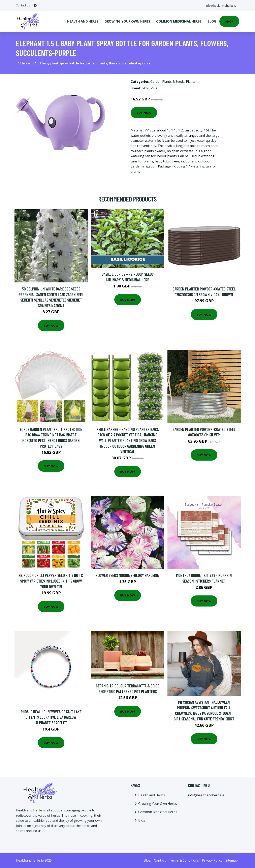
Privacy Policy (212, 860)
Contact (160, 860)
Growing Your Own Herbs (127, 21)
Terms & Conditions (184, 860)
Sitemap (232, 860)
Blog (212, 21)
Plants (191, 82)
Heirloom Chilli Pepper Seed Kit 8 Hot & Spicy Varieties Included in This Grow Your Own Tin (51, 581)
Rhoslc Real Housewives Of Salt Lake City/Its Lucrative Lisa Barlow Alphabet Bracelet (51, 717)
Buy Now (144, 113)
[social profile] (35, 5)
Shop (229, 21)
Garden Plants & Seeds (167, 82)
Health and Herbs (83, 21)
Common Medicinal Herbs (179, 21)
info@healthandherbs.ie (221, 5)
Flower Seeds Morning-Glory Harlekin (127, 575)
